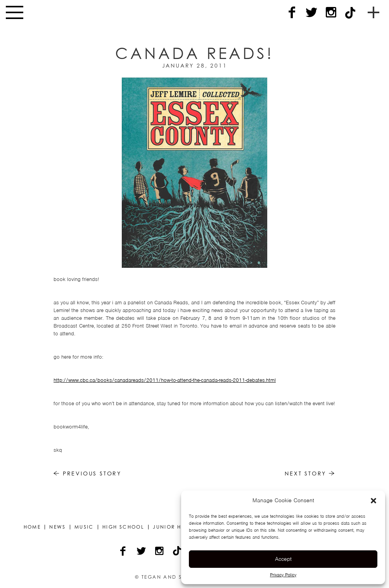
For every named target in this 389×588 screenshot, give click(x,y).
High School (123, 527)
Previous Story (87, 473)
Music (84, 527)
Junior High (172, 527)
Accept (283, 559)
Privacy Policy (283, 575)
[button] (373, 501)
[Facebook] (292, 13)
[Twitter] (311, 13)
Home (32, 527)
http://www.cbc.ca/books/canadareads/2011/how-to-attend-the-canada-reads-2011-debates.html (165, 380)
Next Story (310, 473)
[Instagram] (331, 13)
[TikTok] (350, 13)
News (58, 527)
